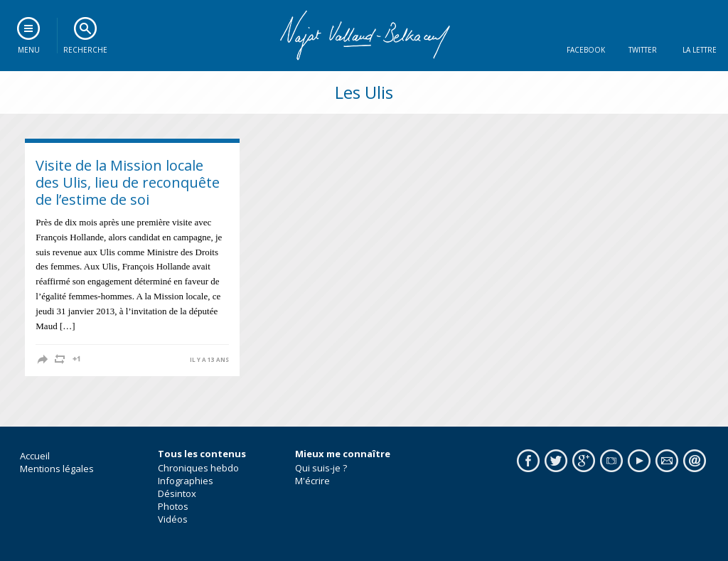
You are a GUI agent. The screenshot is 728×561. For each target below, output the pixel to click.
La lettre (700, 50)
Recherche (85, 50)
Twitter (643, 50)
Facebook (586, 50)
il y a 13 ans (209, 360)
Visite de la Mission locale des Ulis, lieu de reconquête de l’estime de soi (128, 182)
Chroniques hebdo (198, 468)
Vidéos (173, 519)
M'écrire (312, 481)
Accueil (35, 456)
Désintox (177, 493)
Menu (29, 50)
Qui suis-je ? (321, 468)
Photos (173, 506)
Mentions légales (57, 469)
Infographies (186, 481)
